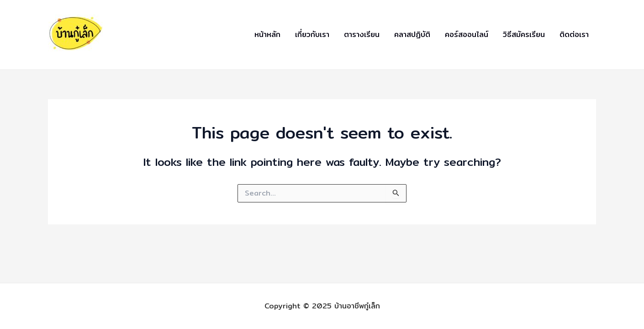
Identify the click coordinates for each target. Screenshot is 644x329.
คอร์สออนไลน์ (467, 34)
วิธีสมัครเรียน (524, 34)
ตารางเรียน (362, 34)
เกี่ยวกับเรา (312, 34)
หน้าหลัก (267, 34)
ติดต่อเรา (574, 34)
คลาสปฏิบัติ (412, 34)
